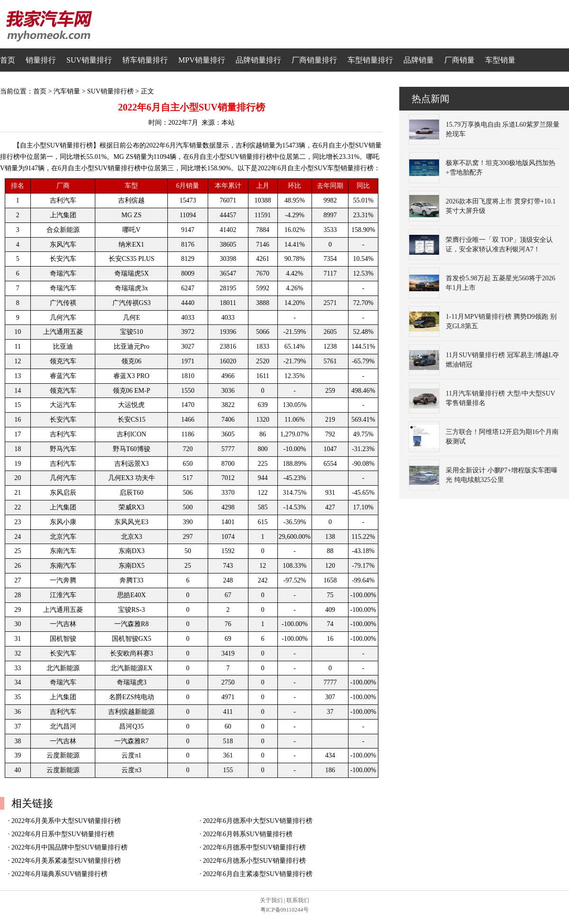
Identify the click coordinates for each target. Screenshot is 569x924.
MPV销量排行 (202, 60)
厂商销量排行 (314, 60)
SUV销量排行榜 (110, 91)
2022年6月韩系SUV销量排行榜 (248, 834)
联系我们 (298, 900)
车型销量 (500, 60)
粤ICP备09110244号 (284, 910)
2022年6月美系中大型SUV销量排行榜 (66, 821)
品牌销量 (419, 60)
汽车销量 (67, 91)
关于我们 (271, 900)
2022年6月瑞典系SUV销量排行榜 (60, 874)
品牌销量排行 (258, 60)
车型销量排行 (370, 60)
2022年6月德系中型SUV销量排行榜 (254, 847)
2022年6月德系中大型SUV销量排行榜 (258, 821)
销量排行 (41, 60)
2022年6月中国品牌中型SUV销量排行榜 (69, 847)
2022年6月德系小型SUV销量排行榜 (254, 861)
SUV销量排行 (89, 60)
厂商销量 (459, 60)
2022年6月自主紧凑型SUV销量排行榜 (258, 874)
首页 (8, 60)
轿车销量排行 (145, 60)
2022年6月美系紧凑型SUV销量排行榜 (66, 861)
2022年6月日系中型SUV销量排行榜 (63, 834)
